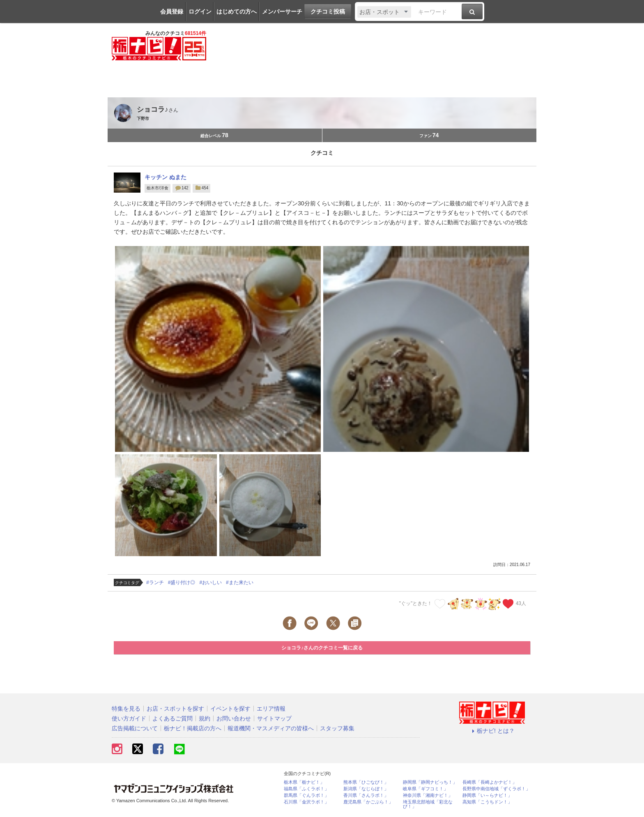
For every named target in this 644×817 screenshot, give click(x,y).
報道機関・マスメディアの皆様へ (271, 728)
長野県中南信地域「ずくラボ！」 (496, 789)
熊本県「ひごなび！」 (366, 782)
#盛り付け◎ (182, 582)
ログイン (200, 12)
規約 (205, 718)
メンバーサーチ (282, 12)
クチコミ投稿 (328, 12)
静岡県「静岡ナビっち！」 (430, 782)
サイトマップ (274, 718)
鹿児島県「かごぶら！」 (368, 802)
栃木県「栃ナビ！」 (304, 782)
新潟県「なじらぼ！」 (366, 789)
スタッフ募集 (337, 728)
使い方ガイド (129, 718)
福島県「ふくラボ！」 (306, 789)
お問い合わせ (234, 718)
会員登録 (172, 12)
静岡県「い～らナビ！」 (487, 795)
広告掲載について (135, 728)
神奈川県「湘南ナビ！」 (428, 795)
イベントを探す (230, 709)
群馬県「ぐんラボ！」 (306, 795)
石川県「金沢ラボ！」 (306, 802)
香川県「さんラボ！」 (366, 795)
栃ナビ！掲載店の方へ (193, 728)
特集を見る (126, 709)
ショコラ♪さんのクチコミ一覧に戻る (322, 648)
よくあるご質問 (172, 718)
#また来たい (240, 582)
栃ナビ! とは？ (492, 731)
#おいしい (210, 582)
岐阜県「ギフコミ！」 (425, 789)
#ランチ (155, 582)
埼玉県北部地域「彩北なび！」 (428, 804)
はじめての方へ (237, 12)
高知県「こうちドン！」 (487, 802)
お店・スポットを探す (175, 709)
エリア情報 (271, 709)
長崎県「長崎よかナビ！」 (490, 782)
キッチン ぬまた (166, 177)
